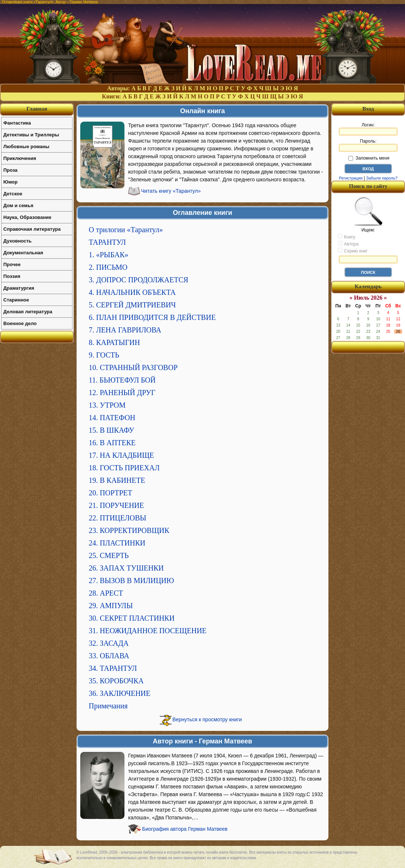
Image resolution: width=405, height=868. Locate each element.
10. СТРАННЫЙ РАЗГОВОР (133, 367)
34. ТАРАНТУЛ (113, 668)
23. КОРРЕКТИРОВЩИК (129, 530)
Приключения (20, 158)
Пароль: (368, 145)
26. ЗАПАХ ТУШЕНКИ (126, 568)
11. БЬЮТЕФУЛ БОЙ (122, 380)
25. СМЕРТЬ (109, 555)
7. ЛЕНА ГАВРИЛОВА (125, 330)
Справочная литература (32, 229)
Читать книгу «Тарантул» (171, 191)
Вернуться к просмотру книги (207, 719)
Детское (13, 194)
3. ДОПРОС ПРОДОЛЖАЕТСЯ (138, 280)
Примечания (108, 706)
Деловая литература (28, 312)
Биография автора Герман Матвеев (185, 829)
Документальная (23, 253)
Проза (10, 170)
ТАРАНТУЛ (107, 242)
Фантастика (17, 123)
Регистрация (351, 178)
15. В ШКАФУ (111, 430)
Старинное (16, 300)
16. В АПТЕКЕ (112, 443)
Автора (348, 244)
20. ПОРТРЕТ (110, 493)
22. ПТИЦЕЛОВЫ (117, 518)
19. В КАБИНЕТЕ (117, 480)
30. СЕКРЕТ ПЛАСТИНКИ (132, 618)
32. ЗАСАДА (109, 643)
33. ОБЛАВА (109, 656)
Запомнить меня (369, 158)
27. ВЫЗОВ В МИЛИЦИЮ (131, 581)
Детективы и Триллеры (31, 135)
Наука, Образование (27, 217)
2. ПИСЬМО (108, 267)
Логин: (368, 129)
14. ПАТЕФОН (112, 418)
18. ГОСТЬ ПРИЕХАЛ (124, 468)
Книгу (347, 237)
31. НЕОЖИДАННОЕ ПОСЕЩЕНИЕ (148, 631)
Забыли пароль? (382, 178)
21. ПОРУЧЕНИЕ (116, 505)
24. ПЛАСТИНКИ (117, 543)
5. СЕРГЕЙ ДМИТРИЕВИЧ (132, 305)
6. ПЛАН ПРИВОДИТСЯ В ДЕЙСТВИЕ (152, 317)
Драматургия (19, 288)
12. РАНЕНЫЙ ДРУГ (122, 393)
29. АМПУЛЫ (111, 606)
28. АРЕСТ (106, 593)
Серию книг (353, 251)
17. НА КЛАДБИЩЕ (121, 455)
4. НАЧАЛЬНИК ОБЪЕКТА (132, 292)
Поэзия (12, 276)
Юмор (10, 182)
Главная (37, 109)
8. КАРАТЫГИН (114, 342)
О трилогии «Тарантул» (126, 230)
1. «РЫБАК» (109, 255)
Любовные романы (26, 147)
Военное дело (20, 323)
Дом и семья (18, 205)
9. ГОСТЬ (104, 355)
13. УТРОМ (107, 405)
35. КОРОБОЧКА (116, 681)
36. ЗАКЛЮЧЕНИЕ (119, 693)
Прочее (12, 264)
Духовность (17, 241)
